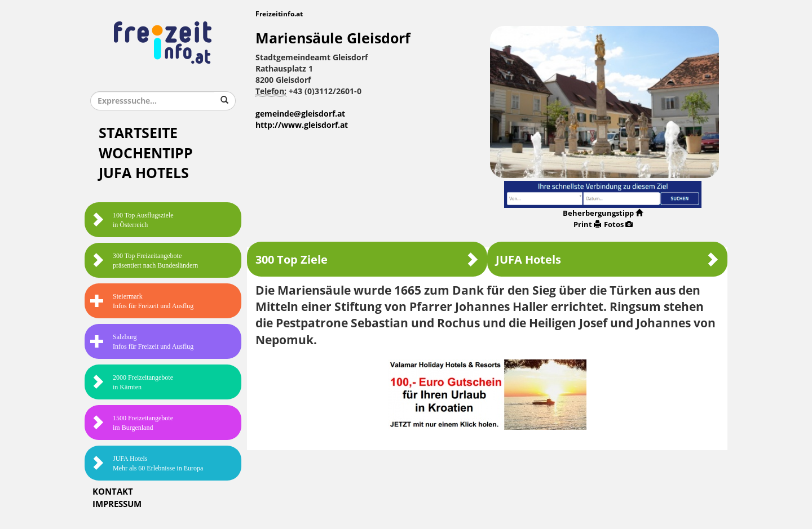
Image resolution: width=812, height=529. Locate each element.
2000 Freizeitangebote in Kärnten (132, 382)
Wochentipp (146, 154)
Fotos (618, 225)
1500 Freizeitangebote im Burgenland (132, 423)
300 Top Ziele (367, 259)
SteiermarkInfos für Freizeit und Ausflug (142, 301)
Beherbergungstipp (603, 213)
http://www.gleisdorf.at (302, 125)
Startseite (138, 133)
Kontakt (113, 492)
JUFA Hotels (144, 173)
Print (587, 225)
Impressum (117, 504)
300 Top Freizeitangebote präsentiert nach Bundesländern (144, 261)
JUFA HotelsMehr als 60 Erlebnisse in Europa (147, 463)
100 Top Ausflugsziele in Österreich (132, 220)
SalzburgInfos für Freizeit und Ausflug (142, 342)
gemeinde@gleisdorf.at (300, 114)
